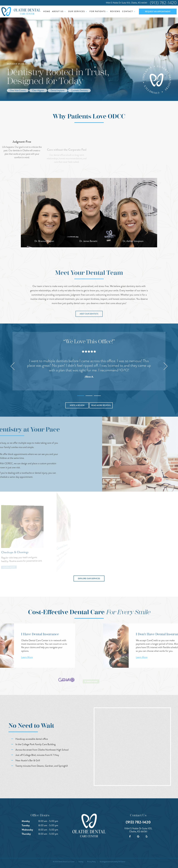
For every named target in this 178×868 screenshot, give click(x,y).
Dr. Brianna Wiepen (44, 241)
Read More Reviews (101, 405)
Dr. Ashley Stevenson (133, 241)
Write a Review (77, 405)
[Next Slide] (165, 366)
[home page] (21, 12)
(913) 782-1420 (163, 3)
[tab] (81, 395)
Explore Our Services (89, 578)
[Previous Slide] (13, 366)
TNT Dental (122, 862)
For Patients (99, 11)
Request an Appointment (158, 12)
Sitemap (81, 862)
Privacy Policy (91, 862)
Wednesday (27, 830)
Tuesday (26, 825)
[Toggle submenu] (65, 11)
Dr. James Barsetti (88, 241)
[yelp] (147, 836)
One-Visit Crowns (18, 90)
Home (47, 11)
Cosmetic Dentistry (79, 90)
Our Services (78, 11)
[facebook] (130, 836)
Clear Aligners (38, 90)
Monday (26, 821)
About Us (59, 11)
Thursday (26, 834)
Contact (129, 11)
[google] (138, 836)
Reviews (115, 11)
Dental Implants (58, 90)
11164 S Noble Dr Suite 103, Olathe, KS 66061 (126, 3)
